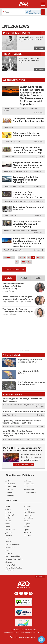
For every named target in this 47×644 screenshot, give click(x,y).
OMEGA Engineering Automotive (19, 171)
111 (23, 262)
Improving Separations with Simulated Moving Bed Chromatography (28, 224)
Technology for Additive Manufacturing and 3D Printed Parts (26, 180)
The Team (27, 536)
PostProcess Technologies (17, 186)
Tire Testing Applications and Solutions (28, 208)
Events (8, 527)
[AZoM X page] (26, 593)
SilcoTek (11, 157)
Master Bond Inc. (14, 142)
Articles (8, 509)
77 (29, 257)
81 (17, 262)
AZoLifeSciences (30, 493)
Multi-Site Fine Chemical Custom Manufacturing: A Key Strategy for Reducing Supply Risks (23, 433)
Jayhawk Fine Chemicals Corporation (20, 439)
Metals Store (10, 530)
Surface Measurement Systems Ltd (20, 201)
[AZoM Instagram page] (31, 593)
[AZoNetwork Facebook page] (21, 593)
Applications (28, 518)
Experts (26, 530)
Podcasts (27, 527)
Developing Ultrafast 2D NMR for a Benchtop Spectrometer (29, 120)
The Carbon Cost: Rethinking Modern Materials (31, 383)
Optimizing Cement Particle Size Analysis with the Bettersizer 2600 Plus (22, 422)
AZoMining (10, 496)
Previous (7, 257)
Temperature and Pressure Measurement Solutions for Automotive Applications (27, 165)
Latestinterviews (9, 278)
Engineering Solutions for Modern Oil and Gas (30, 361)
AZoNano (9, 481)
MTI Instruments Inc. (15, 250)
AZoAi (26, 487)
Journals (9, 533)
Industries (27, 521)
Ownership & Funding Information (14, 569)
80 (42, 257)
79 (38, 257)
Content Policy (11, 565)
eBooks (8, 521)
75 (20, 257)
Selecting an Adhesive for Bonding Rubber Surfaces (26, 134)
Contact (8, 550)
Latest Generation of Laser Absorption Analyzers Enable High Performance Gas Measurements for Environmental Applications (32, 95)
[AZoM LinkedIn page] (16, 593)
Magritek (11, 127)
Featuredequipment (24, 278)
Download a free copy (23, 465)
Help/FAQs (28, 533)
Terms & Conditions (13, 556)
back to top (40, 576)
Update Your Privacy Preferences (23, 637)
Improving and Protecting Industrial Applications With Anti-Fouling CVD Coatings (28, 150)
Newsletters (10, 547)
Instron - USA (13, 216)
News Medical (29, 490)
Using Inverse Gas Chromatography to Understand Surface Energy (27, 195)
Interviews (27, 509)
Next (29, 262)
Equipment (10, 515)
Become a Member (13, 544)
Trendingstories (38, 278)
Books (8, 518)
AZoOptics (9, 490)
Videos (8, 524)
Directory (9, 512)
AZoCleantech (11, 487)
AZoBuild (9, 493)
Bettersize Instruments (15, 426)
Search (8, 541)
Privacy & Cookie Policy (14, 559)
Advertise (9, 553)
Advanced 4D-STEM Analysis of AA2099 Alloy (24, 411)
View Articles (40, 48)
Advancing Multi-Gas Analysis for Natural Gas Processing (22, 400)
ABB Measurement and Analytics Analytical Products (25, 405)
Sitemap (9, 562)
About (8, 538)
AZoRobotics (10, 484)
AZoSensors (28, 481)
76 (24, 257)
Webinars (27, 506)
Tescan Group (12, 415)
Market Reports (29, 512)
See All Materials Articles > (14, 269)
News (8, 506)
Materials (27, 515)
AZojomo (27, 524)
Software (9, 536)
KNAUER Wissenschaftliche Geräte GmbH (22, 230)
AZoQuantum (29, 484)
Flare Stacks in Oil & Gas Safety (29, 372)
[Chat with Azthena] (41, 639)
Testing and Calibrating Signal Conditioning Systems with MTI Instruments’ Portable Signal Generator (29, 242)
